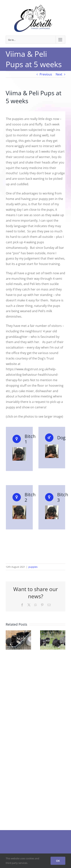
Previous (46, 74)
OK (58, 861)
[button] (9, 640)
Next (59, 74)
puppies (33, 567)
